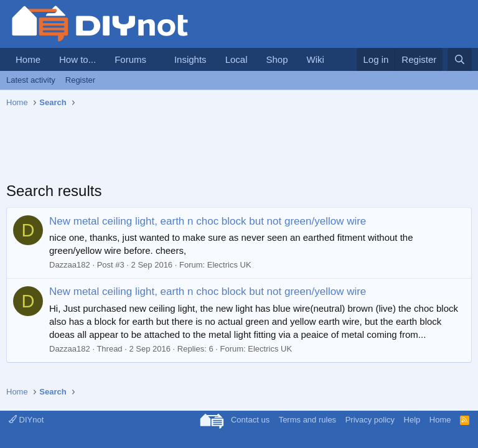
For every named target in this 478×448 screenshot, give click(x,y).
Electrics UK (229, 265)
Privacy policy (370, 420)
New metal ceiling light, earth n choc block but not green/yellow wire (208, 221)
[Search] (460, 59)
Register (80, 80)
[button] (156, 59)
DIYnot (26, 420)
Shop (277, 59)
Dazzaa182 (70, 265)
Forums (130, 59)
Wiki (316, 59)
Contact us (250, 420)
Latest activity (31, 80)
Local (237, 59)
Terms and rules (307, 420)
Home (28, 59)
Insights (190, 59)
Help (412, 420)
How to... (77, 59)
